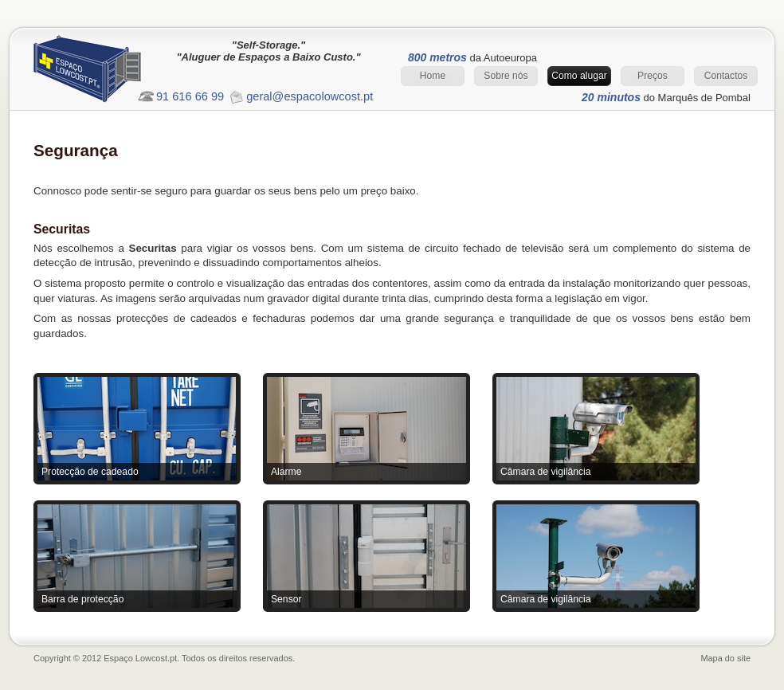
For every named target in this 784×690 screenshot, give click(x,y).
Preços (653, 76)
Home (433, 76)
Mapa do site (725, 658)
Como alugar (579, 76)
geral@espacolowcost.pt (310, 96)
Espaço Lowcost (101, 73)
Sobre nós (506, 76)
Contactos (726, 76)
